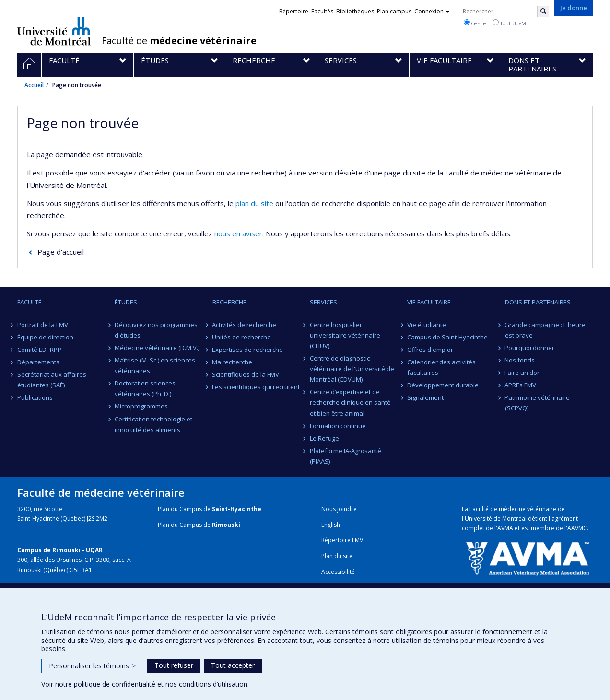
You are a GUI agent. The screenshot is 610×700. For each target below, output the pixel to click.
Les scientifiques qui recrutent (256, 387)
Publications (35, 397)
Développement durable (443, 385)
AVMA (505, 528)
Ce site (475, 23)
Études (126, 302)
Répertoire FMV (342, 540)
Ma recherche (233, 362)
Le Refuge (324, 438)
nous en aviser (238, 233)
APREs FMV (521, 385)
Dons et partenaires (538, 302)
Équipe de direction (45, 337)
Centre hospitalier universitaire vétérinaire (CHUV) (345, 335)
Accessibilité (338, 572)
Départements (38, 362)
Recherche (229, 302)
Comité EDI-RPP (39, 350)
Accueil (34, 85)
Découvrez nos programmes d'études (156, 330)
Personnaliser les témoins (92, 666)
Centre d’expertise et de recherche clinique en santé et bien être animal (350, 402)
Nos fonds (520, 360)
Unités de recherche (242, 337)
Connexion (432, 11)
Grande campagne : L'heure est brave (545, 330)
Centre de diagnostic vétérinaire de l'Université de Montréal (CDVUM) (352, 369)
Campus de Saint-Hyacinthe (447, 337)
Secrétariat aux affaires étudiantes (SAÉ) (52, 380)
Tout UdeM (509, 23)
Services (323, 302)
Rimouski (226, 525)
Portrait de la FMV (43, 325)
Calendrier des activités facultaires (441, 367)
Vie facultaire (429, 302)
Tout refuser (174, 665)
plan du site (254, 203)
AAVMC (577, 528)
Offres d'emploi (430, 350)
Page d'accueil (61, 252)
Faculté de (179, 41)
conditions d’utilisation (213, 684)
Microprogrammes (141, 406)
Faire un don (523, 373)
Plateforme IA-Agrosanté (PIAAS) (346, 456)
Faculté (29, 302)
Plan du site (337, 556)
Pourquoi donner (530, 348)
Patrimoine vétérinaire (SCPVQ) (538, 403)
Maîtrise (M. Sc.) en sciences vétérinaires (155, 365)
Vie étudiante (427, 325)
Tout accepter (233, 665)
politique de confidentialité (115, 684)
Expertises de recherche (248, 350)
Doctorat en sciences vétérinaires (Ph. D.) (145, 388)
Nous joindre (339, 509)
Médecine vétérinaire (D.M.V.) (157, 348)
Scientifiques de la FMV (246, 374)
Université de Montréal (54, 31)
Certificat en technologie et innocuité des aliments (153, 424)
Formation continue (338, 426)
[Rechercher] (543, 12)
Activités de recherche (245, 325)
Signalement (425, 397)
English (331, 525)
